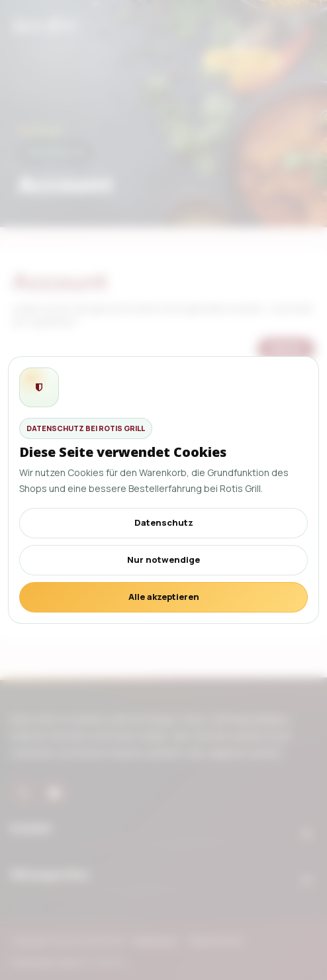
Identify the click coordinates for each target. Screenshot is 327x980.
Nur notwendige (163, 560)
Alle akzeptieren (164, 597)
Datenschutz (164, 522)
